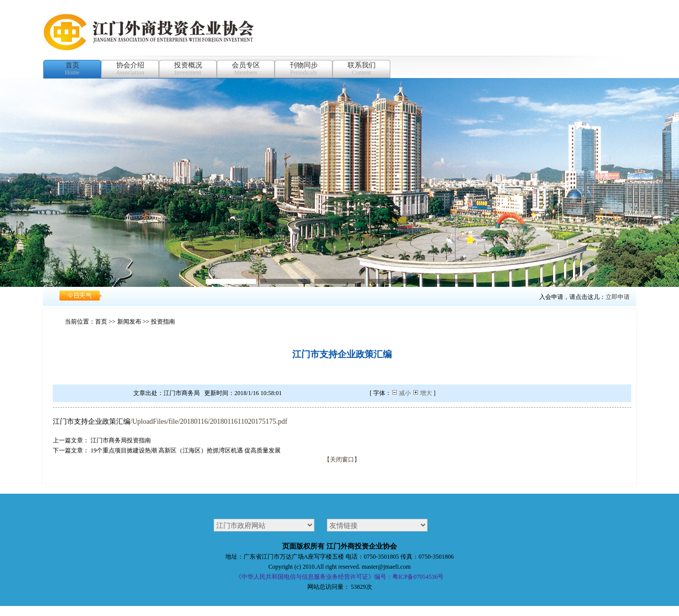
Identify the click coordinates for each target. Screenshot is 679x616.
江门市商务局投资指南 (121, 440)
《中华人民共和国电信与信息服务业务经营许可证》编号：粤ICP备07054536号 (340, 577)
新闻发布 (129, 322)
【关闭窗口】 (342, 459)
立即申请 (618, 297)
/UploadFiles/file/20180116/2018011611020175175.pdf (209, 421)
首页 (101, 322)
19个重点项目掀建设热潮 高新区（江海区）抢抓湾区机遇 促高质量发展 (186, 450)
